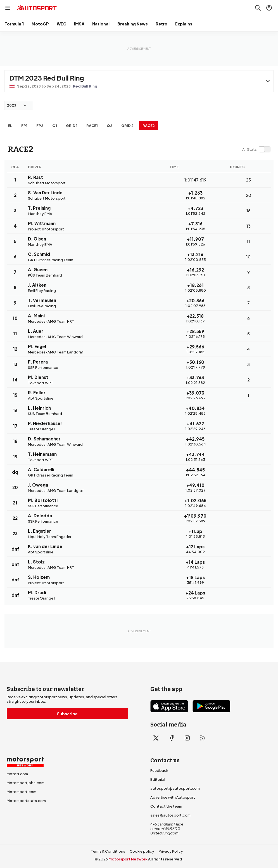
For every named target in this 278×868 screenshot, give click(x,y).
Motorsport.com (22, 792)
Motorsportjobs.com (26, 783)
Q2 (110, 126)
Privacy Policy (171, 851)
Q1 (55, 126)
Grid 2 (127, 126)
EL (10, 126)
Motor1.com (17, 774)
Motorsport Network (128, 859)
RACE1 (92, 126)
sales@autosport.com (170, 815)
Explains (184, 24)
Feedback (159, 770)
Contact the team (166, 806)
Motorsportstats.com (26, 801)
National (101, 24)
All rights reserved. (166, 859)
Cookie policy (142, 851)
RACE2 (149, 126)
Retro (161, 24)
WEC (61, 24)
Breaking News (133, 24)
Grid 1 (72, 126)
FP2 (40, 126)
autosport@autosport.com (175, 788)
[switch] (256, 149)
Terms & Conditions (108, 851)
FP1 (24, 126)
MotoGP (40, 24)
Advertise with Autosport (173, 797)
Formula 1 (14, 24)
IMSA (79, 24)
